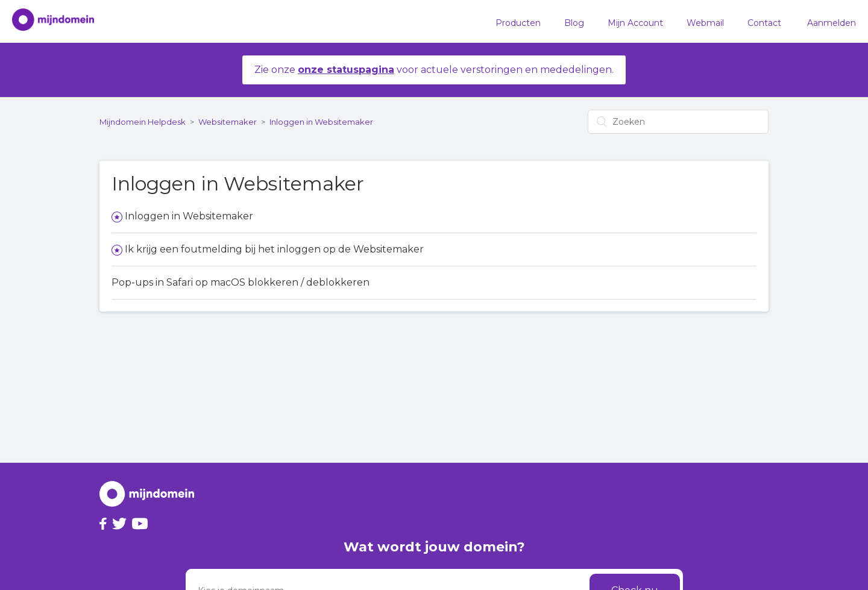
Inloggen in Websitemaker (321, 122)
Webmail (705, 23)
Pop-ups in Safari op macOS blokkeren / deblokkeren (241, 282)
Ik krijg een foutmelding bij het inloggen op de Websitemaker (274, 249)
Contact (764, 23)
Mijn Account (635, 23)
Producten (518, 23)
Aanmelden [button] (832, 23)
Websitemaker (228, 122)
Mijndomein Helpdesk (143, 122)
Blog (574, 23)
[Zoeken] (678, 122)
